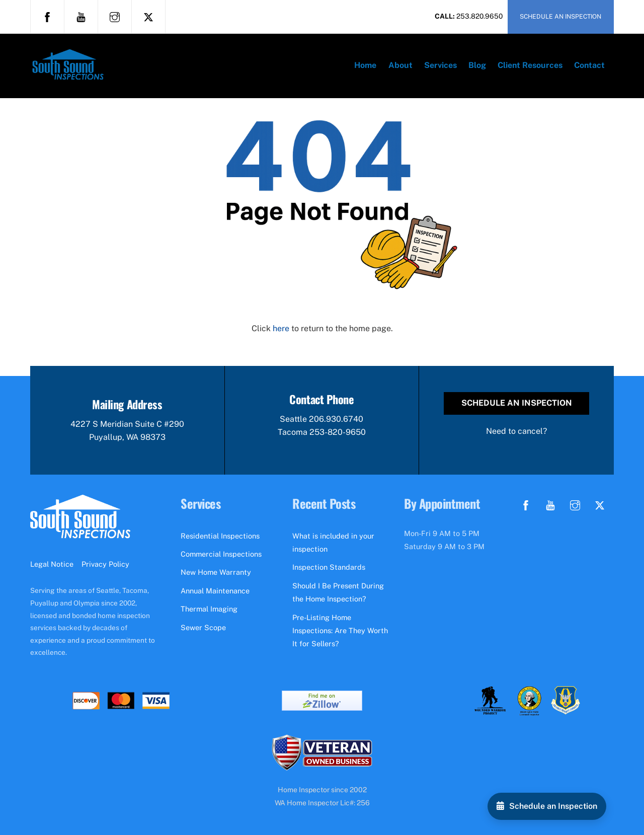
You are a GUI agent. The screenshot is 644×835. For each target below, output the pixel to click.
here (281, 328)
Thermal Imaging (209, 609)
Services (440, 65)
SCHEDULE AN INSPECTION (560, 16)
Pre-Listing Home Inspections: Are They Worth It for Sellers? (340, 631)
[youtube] (81, 16)
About (400, 65)
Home (365, 65)
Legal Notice (52, 564)
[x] (148, 16)
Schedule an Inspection (517, 403)
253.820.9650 (479, 16)
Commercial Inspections (221, 554)
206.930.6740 (336, 419)
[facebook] (47, 16)
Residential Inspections (220, 536)
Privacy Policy (105, 564)
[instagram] (115, 16)
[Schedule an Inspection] (547, 806)
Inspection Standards (329, 567)
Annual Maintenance (215, 591)
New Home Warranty (216, 572)
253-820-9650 (338, 432)
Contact (589, 65)
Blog (477, 65)
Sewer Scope (203, 627)
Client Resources (530, 65)
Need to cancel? (516, 431)
